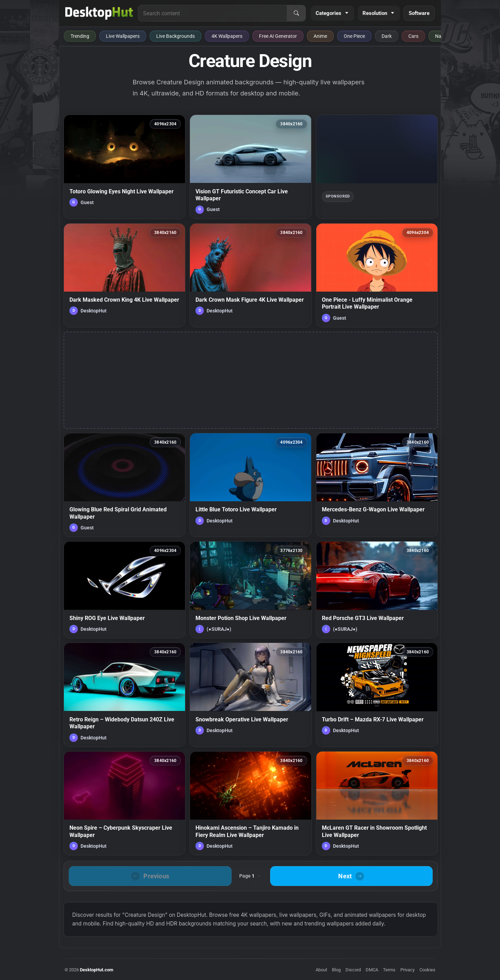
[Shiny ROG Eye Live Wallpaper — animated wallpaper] (124, 590)
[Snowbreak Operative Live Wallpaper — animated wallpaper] (251, 695)
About (321, 970)
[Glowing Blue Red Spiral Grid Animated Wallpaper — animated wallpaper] (124, 485)
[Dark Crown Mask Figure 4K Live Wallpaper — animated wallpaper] (251, 275)
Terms (389, 970)
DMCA (372, 970)
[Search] (296, 13)
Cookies (427, 970)
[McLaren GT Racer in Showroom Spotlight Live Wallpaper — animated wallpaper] (377, 803)
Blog (336, 970)
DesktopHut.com (97, 970)
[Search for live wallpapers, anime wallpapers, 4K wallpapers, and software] (212, 13)
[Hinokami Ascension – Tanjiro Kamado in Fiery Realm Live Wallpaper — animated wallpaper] (251, 803)
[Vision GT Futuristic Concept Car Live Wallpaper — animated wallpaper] (251, 167)
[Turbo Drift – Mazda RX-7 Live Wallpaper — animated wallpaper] (377, 695)
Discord (353, 970)
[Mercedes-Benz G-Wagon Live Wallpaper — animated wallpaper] (377, 485)
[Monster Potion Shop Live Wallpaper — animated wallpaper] (251, 590)
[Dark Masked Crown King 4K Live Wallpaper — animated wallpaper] (124, 275)
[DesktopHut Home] (99, 13)
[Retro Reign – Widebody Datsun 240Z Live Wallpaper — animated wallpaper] (124, 695)
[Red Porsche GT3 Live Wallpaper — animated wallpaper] (377, 590)
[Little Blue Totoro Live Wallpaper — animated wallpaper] (251, 485)
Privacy (407, 970)
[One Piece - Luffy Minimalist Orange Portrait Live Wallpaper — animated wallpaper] (377, 275)
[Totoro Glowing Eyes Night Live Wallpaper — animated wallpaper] (124, 167)
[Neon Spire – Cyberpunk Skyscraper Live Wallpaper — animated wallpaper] (124, 803)
